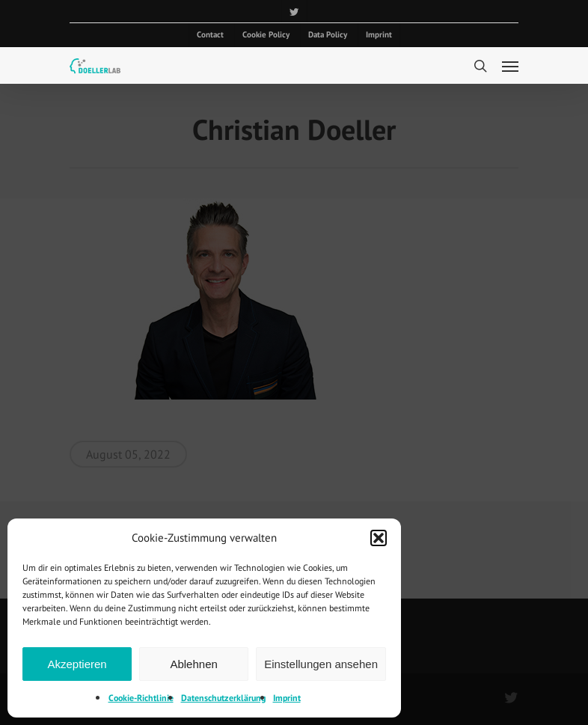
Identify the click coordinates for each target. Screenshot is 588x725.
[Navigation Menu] (510, 66)
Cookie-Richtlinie (141, 698)
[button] (379, 538)
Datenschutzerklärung (223, 698)
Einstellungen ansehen (321, 664)
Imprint (287, 698)
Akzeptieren (77, 664)
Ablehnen (193, 664)
